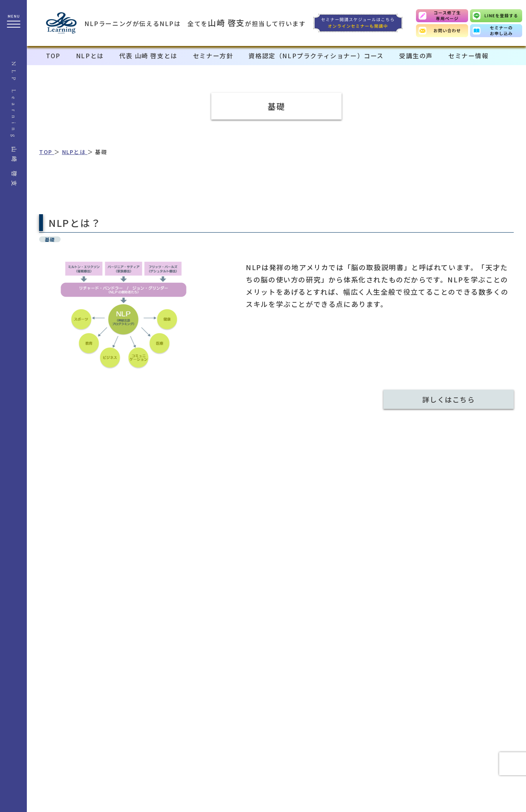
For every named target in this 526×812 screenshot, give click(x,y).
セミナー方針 (213, 56)
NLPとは (90, 56)
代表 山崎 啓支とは (148, 56)
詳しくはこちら (448, 399)
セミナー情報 (468, 56)
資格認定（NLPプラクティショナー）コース (316, 56)
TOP (53, 56)
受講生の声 (416, 56)
